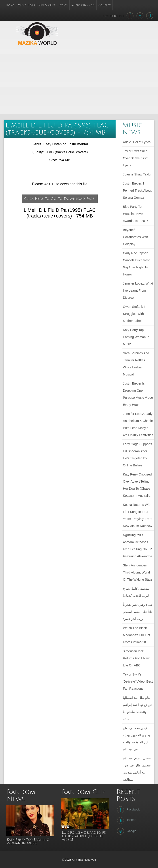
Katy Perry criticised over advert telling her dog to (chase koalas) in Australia (137, 485)
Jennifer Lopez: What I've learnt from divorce (138, 291)
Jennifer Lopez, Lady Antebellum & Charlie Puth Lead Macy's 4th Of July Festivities (138, 424)
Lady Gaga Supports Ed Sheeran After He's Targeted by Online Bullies (137, 455)
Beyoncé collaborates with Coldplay (135, 237)
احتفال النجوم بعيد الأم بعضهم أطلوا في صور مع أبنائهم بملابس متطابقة (137, 769)
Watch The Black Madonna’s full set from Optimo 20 (136, 635)
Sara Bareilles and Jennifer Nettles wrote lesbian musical (136, 364)
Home (10, 5)
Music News (26, 5)
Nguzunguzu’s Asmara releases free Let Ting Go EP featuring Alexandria (137, 546)
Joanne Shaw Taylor (137, 174)
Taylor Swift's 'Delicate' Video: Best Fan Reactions (138, 681)
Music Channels (83, 5)
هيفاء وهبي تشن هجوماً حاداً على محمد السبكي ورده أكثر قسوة (138, 612)
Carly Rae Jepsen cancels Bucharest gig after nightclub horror (136, 264)
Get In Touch (114, 16)
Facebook (128, 810)
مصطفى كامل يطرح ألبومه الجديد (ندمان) (136, 592)
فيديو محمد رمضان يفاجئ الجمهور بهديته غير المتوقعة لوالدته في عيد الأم (136, 739)
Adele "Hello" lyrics (137, 142)
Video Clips (47, 5)
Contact (105, 5)
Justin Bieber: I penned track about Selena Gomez (137, 191)
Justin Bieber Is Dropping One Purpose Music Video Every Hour (138, 394)
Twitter (126, 820)
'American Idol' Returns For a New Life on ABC (136, 658)
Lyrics (63, 5)
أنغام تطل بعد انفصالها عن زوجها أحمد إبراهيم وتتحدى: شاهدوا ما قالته (137, 708)
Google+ (127, 831)
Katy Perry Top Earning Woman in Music (136, 337)
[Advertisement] (104, 82)
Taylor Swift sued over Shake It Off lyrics (135, 158)
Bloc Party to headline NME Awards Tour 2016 (136, 214)
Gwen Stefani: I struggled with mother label (134, 314)
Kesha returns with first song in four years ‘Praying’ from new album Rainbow (138, 515)
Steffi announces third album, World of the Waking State (138, 572)
